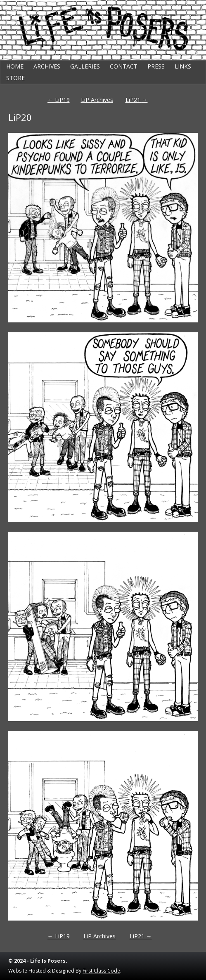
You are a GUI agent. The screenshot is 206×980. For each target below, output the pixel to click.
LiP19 (59, 100)
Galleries (85, 66)
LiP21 (137, 100)
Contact (124, 66)
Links (183, 66)
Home (15, 66)
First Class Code (101, 971)
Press (156, 66)
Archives (47, 66)
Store (15, 78)
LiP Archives (97, 100)
